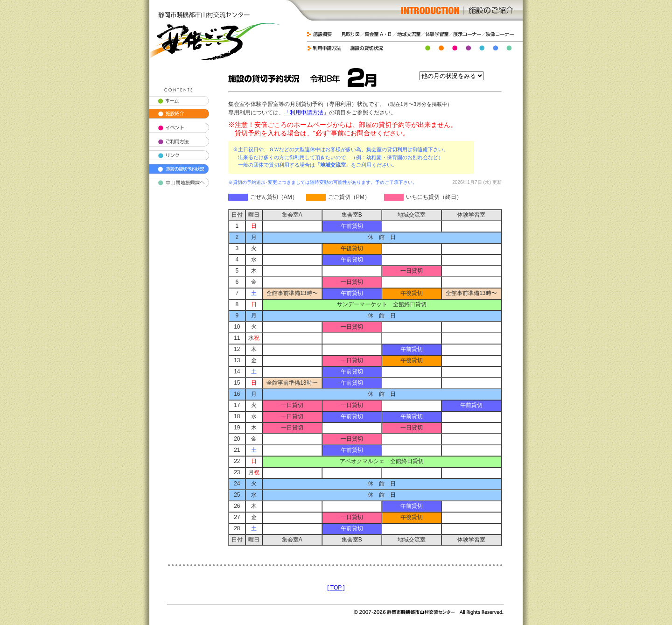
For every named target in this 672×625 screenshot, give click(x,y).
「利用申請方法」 (307, 112)
